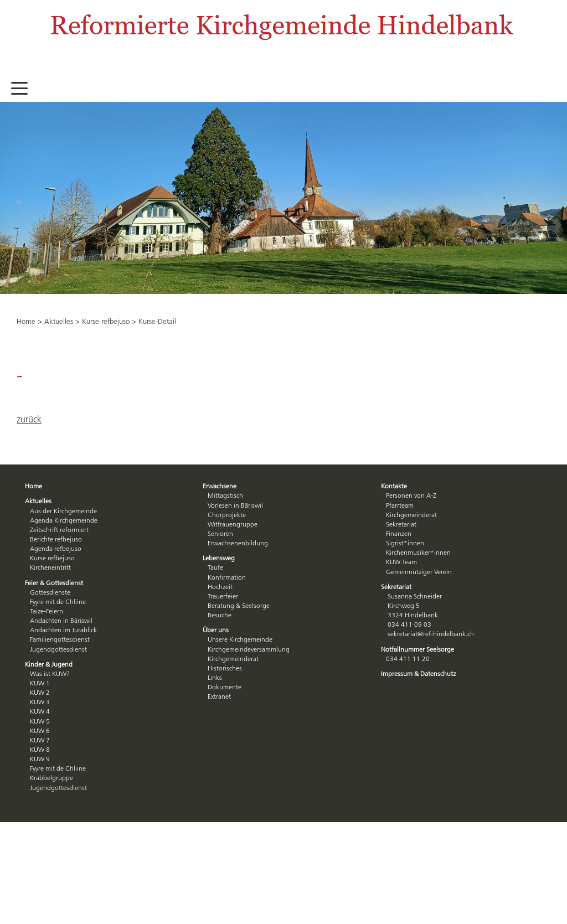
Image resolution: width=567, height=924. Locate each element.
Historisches (225, 668)
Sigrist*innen (405, 543)
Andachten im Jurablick (63, 630)
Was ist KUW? (50, 673)
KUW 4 (40, 711)
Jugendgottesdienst (58, 649)
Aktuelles (59, 321)
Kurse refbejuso (106, 321)
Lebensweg (219, 558)
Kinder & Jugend (49, 664)
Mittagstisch (225, 495)
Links (215, 677)
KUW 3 (40, 702)
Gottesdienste (50, 592)
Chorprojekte (227, 515)
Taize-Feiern (47, 611)
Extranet (219, 696)
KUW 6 (40, 731)
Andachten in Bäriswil (61, 620)
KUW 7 (40, 740)
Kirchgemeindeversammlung (249, 649)
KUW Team (401, 562)
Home (26, 321)
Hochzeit (220, 587)
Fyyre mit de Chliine (58, 602)
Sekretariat (401, 524)
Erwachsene (220, 486)
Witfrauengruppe (233, 524)
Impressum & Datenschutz (418, 673)
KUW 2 (40, 692)
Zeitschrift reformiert (59, 530)
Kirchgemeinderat (233, 659)
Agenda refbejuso (56, 548)
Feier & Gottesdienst (54, 583)
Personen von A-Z (411, 495)
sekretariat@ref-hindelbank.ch (431, 634)
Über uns (216, 630)
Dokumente (225, 687)
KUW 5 (40, 721)
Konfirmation (227, 577)
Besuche (220, 615)
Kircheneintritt (50, 567)
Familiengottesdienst (60, 639)
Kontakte (394, 486)
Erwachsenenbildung (238, 543)
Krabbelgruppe (51, 778)
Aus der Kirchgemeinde (63, 511)
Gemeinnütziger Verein (419, 572)
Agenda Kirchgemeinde (64, 520)
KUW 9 (40, 759)
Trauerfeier (223, 596)
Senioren (220, 533)
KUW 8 (40, 749)
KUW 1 (40, 683)
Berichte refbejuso (56, 539)
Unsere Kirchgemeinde (240, 639)
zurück (29, 419)
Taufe (215, 567)
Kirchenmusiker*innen (418, 552)
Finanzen (399, 533)
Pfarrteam (400, 505)
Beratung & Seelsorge (239, 605)
